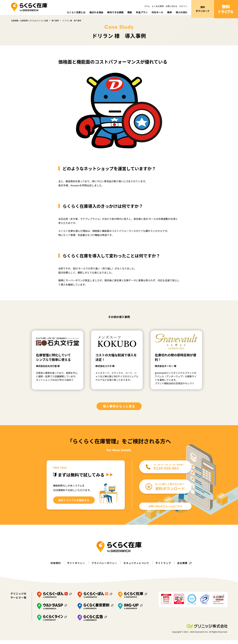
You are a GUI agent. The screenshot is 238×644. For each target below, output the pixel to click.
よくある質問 (158, 6)
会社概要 (184, 567)
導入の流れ (181, 12)
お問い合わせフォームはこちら (165, 510)
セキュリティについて (137, 567)
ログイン (183, 6)
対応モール (156, 12)
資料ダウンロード (203, 9)
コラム (147, 6)
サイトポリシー (75, 567)
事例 (169, 12)
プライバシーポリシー (104, 567)
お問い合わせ (172, 6)
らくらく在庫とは (72, 12)
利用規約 (54, 567)
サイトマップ (164, 567)
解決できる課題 (113, 12)
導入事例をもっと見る (119, 410)
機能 (128, 12)
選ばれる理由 (93, 12)
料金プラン (140, 12)
